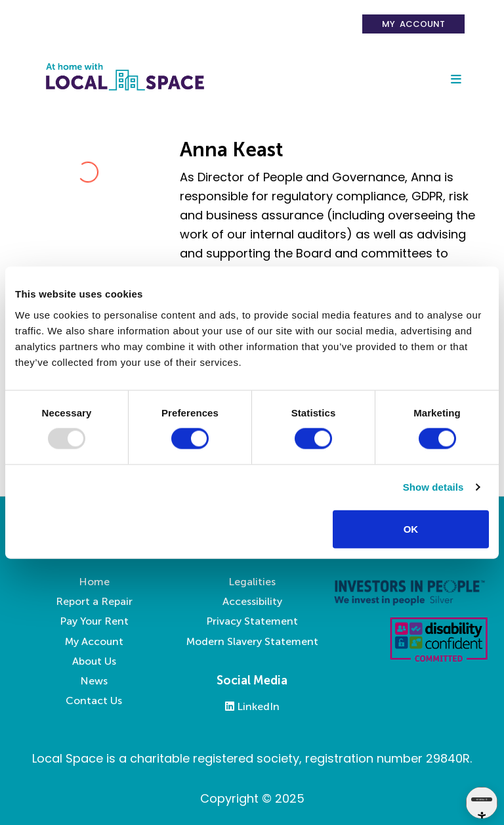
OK (411, 528)
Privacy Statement (252, 621)
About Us (94, 661)
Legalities (252, 582)
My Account (413, 24)
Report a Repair (94, 601)
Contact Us (94, 701)
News (94, 681)
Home (94, 582)
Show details (433, 487)
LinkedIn (252, 706)
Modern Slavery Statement (252, 641)
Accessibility (252, 601)
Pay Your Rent (94, 621)
